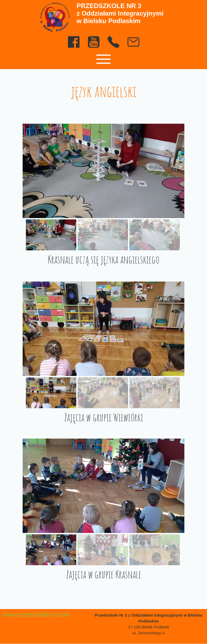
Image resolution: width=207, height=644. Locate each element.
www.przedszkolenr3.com (36, 615)
